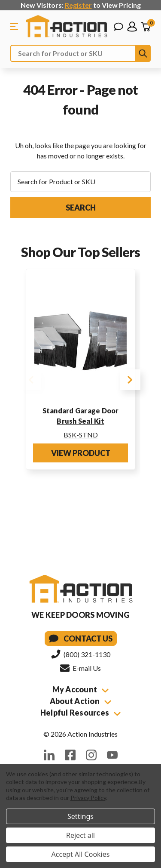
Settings (80, 816)
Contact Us (81, 639)
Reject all (80, 835)
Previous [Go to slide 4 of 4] (31, 380)
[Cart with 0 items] (146, 27)
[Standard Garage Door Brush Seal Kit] (80, 338)
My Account (81, 689)
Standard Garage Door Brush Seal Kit (81, 416)
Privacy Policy (88, 798)
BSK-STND (81, 435)
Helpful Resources (81, 713)
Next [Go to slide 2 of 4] (130, 380)
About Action (80, 701)
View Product (81, 453)
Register (78, 5)
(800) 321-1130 (81, 654)
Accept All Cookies (81, 854)
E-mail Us (80, 668)
